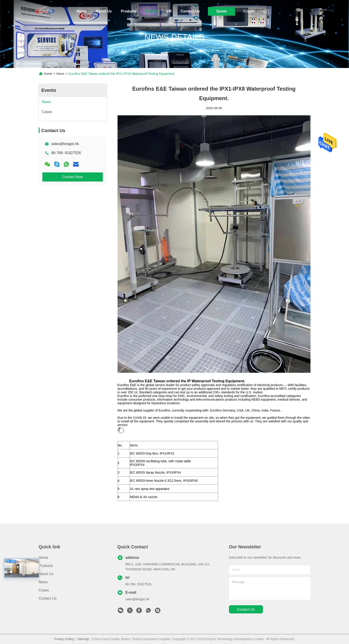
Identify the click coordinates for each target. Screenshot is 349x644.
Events (152, 11)
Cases (44, 590)
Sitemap (83, 639)
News (60, 74)
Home (82, 11)
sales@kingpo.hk (65, 144)
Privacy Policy (64, 639)
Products (129, 11)
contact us (246, 609)
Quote (221, 11)
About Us (104, 11)
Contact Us (190, 11)
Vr (169, 11)
